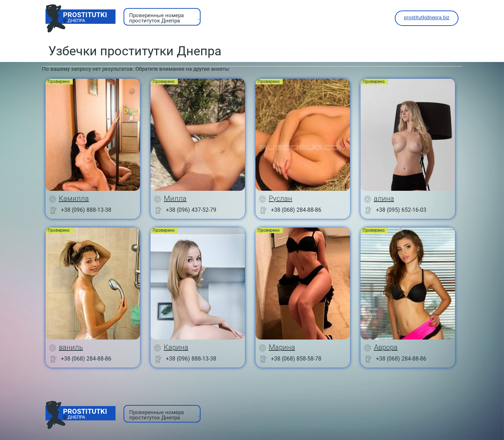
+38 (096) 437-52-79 (191, 210)
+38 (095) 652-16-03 (401, 210)
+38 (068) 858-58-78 (296, 359)
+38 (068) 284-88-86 (296, 210)
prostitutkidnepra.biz (427, 18)
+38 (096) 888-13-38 (86, 210)
